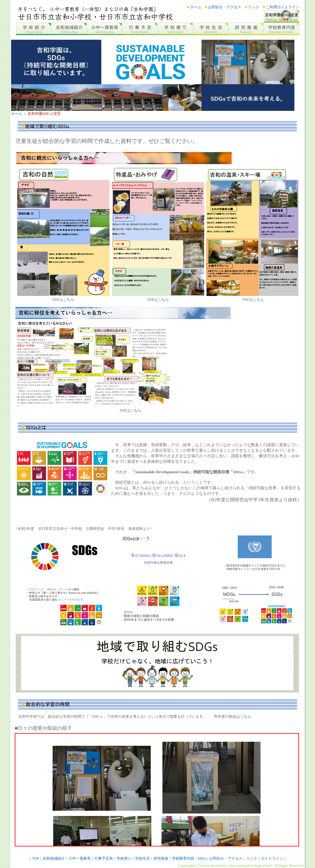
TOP (35, 858)
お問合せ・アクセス (224, 7)
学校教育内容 (183, 858)
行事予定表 (104, 858)
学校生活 (142, 858)
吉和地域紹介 (54, 858)
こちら (69, 300)
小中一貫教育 (80, 858)
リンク (253, 7)
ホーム (195, 7)
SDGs (202, 858)
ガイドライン (272, 858)
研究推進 (161, 858)
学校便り (124, 858)
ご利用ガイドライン (282, 7)
